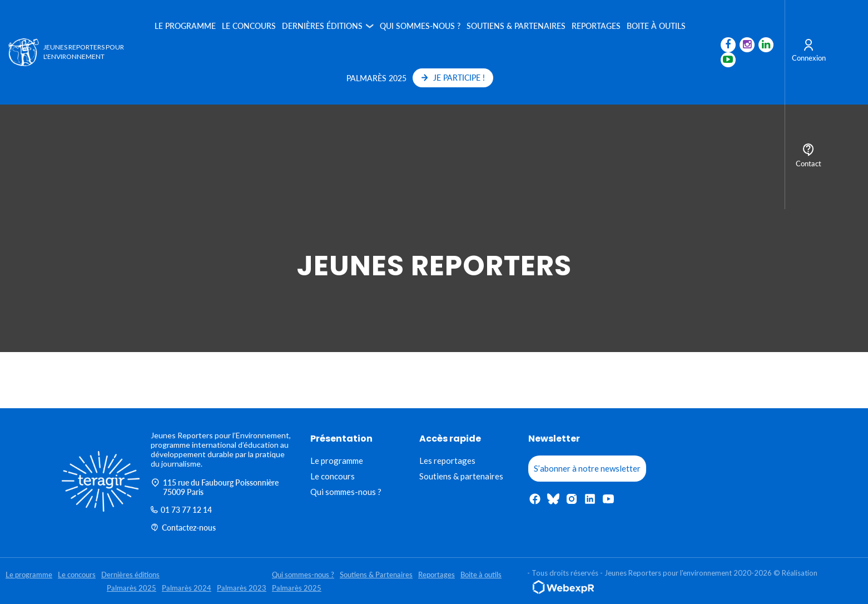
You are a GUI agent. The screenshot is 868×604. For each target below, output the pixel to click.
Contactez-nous (183, 528)
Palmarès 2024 (187, 588)
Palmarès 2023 (242, 588)
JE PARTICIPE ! (453, 78)
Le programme (185, 26)
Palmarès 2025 (376, 78)
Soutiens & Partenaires (516, 26)
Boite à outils (656, 26)
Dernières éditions (322, 26)
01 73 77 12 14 (181, 510)
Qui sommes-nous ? (420, 26)
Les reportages (447, 461)
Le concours (249, 26)
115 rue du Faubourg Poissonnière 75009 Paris (215, 487)
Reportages (596, 26)
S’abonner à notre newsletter (587, 468)
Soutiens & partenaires (461, 476)
